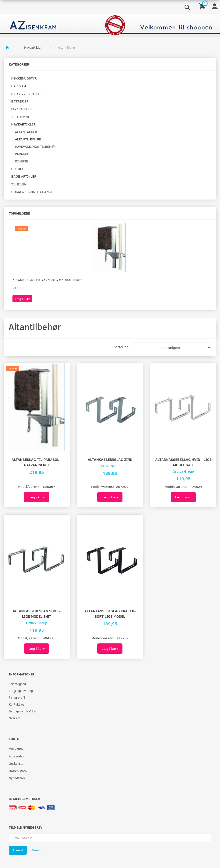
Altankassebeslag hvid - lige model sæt (183, 462)
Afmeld (36, 850)
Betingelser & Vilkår (23, 711)
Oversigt (15, 718)
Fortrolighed (17, 684)
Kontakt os (16, 704)
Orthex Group (110, 466)
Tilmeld (18, 850)
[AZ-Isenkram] (110, 25)
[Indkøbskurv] (203, 6)
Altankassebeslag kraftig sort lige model (110, 613)
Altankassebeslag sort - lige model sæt (37, 613)
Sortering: (121, 347)
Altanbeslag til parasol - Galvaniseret (47, 280)
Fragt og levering (21, 691)
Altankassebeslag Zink (110, 459)
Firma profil (17, 697)
